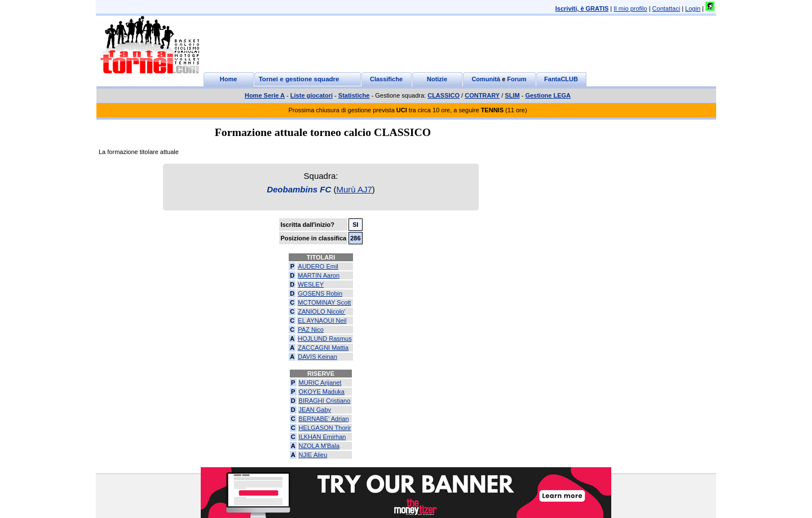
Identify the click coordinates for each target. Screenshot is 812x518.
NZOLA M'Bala (319, 446)
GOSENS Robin (320, 293)
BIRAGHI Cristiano (325, 401)
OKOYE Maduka (322, 392)
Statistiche (354, 95)
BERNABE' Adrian (324, 419)
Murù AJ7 (354, 189)
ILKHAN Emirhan (323, 437)
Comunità (486, 79)
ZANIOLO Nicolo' (321, 311)
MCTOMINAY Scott (324, 302)
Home (229, 79)
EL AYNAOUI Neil (322, 321)
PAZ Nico (311, 330)
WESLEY (311, 284)
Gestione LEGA (548, 95)
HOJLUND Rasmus (325, 339)
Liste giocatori (312, 95)
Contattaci (667, 8)
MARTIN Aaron (319, 275)
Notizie (437, 79)
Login (693, 8)
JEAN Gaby (315, 410)
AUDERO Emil (318, 266)
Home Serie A (265, 95)
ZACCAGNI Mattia (323, 348)
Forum (517, 79)
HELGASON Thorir (325, 428)
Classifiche (386, 79)
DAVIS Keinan (317, 357)
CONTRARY (482, 95)
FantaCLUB (561, 79)
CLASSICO (443, 95)
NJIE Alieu (313, 455)
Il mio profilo (630, 8)
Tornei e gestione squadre (299, 79)
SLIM (512, 95)
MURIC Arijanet (320, 383)
